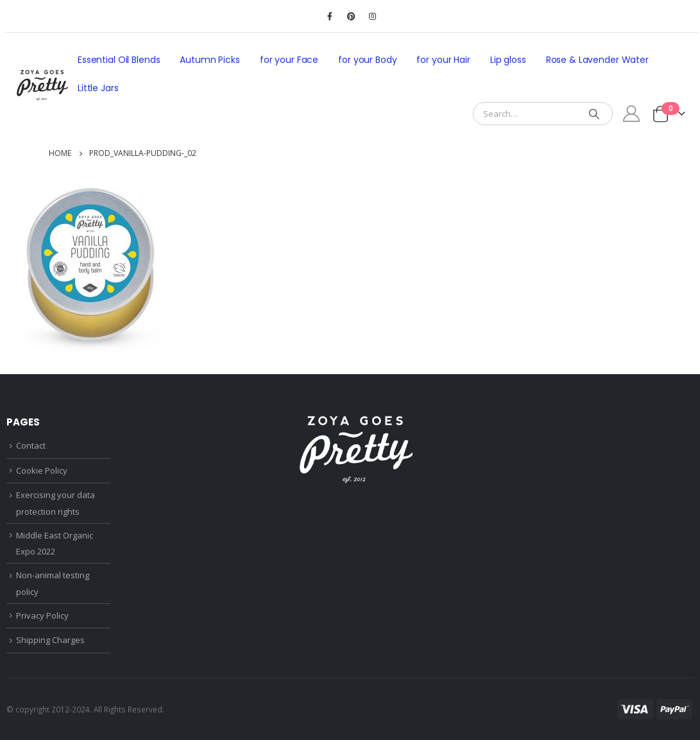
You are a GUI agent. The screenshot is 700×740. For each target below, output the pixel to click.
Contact (31, 445)
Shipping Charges (50, 640)
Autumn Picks (209, 60)
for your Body (367, 60)
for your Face (289, 60)
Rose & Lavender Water (597, 60)
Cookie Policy (42, 470)
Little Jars (98, 88)
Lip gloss (508, 60)
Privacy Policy (42, 615)
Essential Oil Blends (119, 60)
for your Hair (443, 60)
